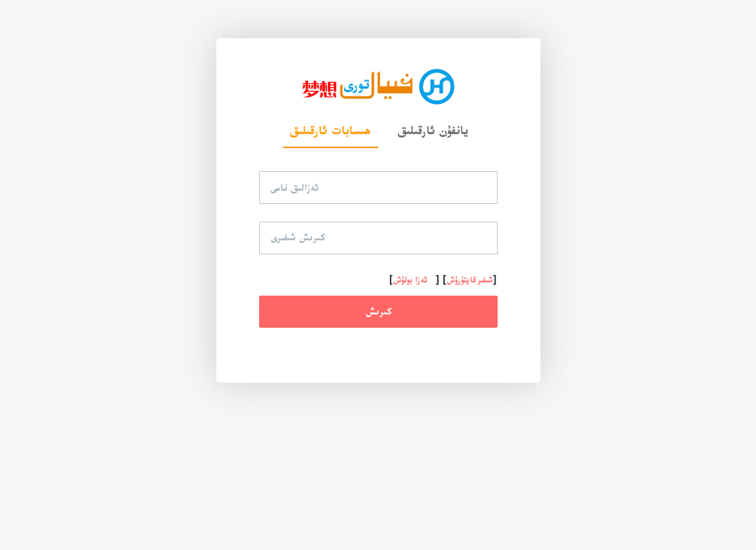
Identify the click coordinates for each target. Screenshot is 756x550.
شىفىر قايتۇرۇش (470, 280)
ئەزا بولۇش (410, 280)
